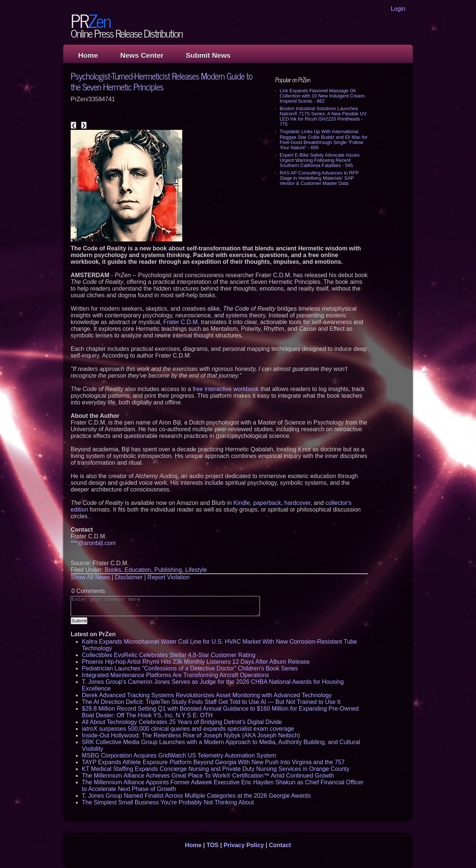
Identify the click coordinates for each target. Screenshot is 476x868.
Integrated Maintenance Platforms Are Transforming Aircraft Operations (175, 675)
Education (138, 570)
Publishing (168, 570)
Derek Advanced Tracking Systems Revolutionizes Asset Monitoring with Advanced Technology (207, 695)
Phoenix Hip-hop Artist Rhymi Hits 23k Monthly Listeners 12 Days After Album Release (196, 662)
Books (113, 570)
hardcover (297, 503)
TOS (213, 845)
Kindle (242, 503)
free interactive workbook (226, 389)
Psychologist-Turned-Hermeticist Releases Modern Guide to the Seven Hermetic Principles (162, 81)
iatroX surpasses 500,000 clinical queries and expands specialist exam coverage (188, 729)
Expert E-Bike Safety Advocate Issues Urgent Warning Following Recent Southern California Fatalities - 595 (320, 160)
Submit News (208, 55)
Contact (280, 845)
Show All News (90, 577)
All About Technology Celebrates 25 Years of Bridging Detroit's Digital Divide (182, 722)
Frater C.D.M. (181, 322)
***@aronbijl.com (93, 543)
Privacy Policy (244, 845)
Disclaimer (129, 577)
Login (398, 9)
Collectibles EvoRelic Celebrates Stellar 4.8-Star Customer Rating (169, 655)
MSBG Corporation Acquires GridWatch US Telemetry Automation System (179, 755)
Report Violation (169, 577)
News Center (142, 55)
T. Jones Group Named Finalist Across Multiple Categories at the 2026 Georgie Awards (196, 796)
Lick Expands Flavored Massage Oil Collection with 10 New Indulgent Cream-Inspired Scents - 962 (323, 96)
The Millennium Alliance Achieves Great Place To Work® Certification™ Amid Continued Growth (208, 776)
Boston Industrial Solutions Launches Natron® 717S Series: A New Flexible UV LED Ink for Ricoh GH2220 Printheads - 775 (323, 116)
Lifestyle (196, 570)
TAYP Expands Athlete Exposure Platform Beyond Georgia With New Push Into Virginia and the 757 (213, 762)
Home (88, 55)
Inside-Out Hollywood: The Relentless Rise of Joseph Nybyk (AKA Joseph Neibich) (191, 735)
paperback (267, 503)
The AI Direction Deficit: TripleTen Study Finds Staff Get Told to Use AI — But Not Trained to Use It (211, 702)
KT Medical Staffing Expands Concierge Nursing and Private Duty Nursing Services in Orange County (216, 769)
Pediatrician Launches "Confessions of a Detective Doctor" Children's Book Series (190, 668)
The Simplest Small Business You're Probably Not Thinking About (168, 802)
